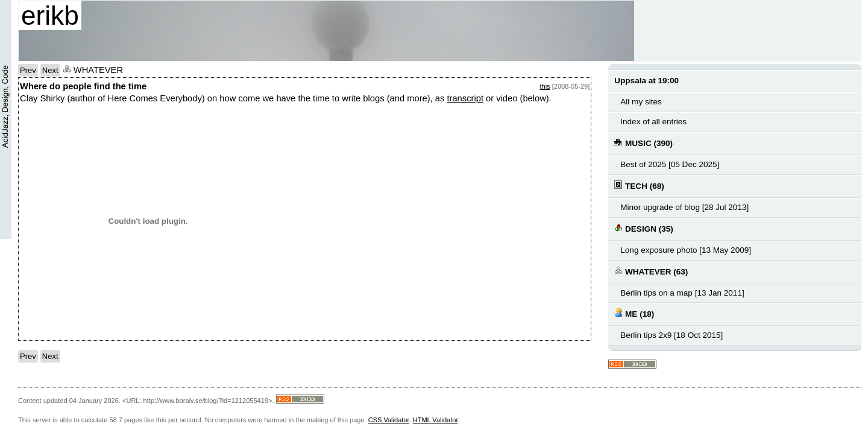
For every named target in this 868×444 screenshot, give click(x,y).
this (545, 86)
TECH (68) (639, 186)
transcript (465, 98)
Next (50, 70)
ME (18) (634, 313)
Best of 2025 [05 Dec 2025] (670, 164)
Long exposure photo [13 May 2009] (686, 250)
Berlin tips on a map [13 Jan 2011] (682, 293)
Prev (28, 70)
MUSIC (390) (643, 143)
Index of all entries (653, 122)
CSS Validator (389, 420)
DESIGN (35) (643, 228)
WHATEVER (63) (651, 271)
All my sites (641, 102)
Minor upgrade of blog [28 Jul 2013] (684, 207)
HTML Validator (436, 420)
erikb (50, 15)
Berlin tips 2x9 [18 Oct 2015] (671, 335)
